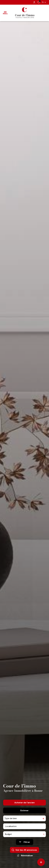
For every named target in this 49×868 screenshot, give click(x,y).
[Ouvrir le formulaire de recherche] (25, 847)
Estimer (24, 815)
